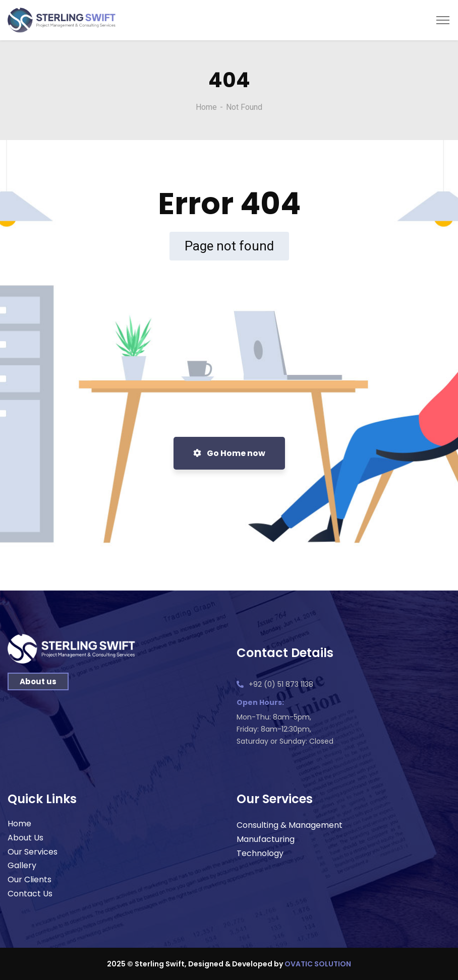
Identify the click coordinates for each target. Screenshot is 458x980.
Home (206, 107)
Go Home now (229, 453)
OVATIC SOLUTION (318, 964)
